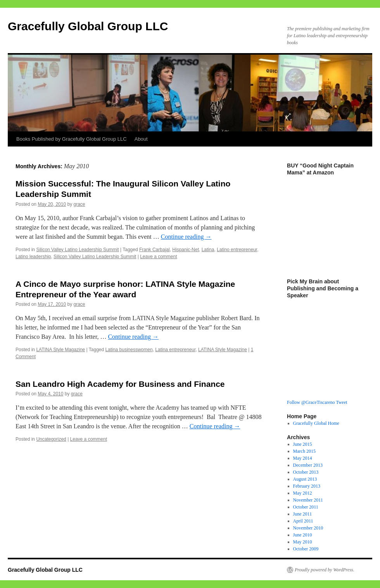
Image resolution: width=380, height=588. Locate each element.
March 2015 (304, 451)
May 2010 (303, 542)
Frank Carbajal (155, 250)
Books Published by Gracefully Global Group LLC (72, 139)
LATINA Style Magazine (60, 350)
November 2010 (308, 528)
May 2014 (303, 458)
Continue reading (186, 237)
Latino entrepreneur (237, 250)
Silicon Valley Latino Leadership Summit (77, 250)
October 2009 (306, 549)
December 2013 (308, 465)
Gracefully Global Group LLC (88, 26)
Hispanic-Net (186, 250)
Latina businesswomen (129, 350)
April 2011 (303, 521)
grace (79, 204)
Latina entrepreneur (175, 350)
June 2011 (303, 514)
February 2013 (307, 486)
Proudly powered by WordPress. (325, 570)
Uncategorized (51, 439)
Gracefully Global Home (316, 423)
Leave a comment (158, 257)
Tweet (341, 402)
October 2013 (306, 472)
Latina (208, 250)
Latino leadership (33, 257)
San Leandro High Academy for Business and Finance (120, 384)
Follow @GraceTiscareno (311, 402)
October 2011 (306, 507)
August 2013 (305, 479)
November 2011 (308, 500)
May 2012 (303, 493)
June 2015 (303, 444)
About (141, 139)
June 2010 (303, 535)
